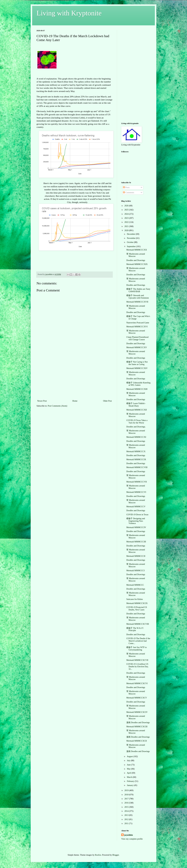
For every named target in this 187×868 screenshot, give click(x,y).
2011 (127, 823)
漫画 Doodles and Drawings (138, 723)
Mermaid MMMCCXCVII (137, 660)
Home (75, 401)
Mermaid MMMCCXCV (137, 698)
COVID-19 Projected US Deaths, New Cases (137, 608)
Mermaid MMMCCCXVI (137, 327)
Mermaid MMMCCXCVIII (138, 624)
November (131, 238)
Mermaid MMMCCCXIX (137, 264)
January (130, 785)
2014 (127, 811)
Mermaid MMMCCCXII (137, 410)
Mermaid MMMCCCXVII (137, 302)
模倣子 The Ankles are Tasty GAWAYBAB (138, 290)
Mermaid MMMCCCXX (137, 250)
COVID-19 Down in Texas (137, 515)
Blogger (116, 855)
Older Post (108, 401)
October (130, 242)
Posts (126, 187)
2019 (127, 790)
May (129, 769)
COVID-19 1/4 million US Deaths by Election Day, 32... (137, 667)
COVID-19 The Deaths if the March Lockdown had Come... (138, 641)
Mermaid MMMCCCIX (136, 459)
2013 (127, 815)
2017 (127, 799)
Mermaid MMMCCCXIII (137, 389)
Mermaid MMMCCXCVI (137, 683)
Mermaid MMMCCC (135, 585)
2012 (127, 819)
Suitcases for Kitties (135, 599)
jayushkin (128, 835)
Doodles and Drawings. (136, 427)
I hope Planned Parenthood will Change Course (137, 338)
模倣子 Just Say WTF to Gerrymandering (137, 649)
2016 (127, 803)
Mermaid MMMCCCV (136, 507)
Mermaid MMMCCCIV (136, 527)
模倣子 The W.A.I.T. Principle (135, 629)
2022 (127, 222)
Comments (129, 193)
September (131, 246)
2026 (127, 206)
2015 (127, 807)
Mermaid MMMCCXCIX (137, 603)
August (130, 756)
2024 (127, 214)
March (130, 777)
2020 (127, 230)
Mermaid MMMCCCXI (136, 437)
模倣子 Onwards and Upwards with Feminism (138, 297)
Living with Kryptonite (69, 13)
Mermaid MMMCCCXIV (137, 368)
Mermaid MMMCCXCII (137, 741)
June (129, 765)
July (129, 761)
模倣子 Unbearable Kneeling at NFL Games (138, 384)
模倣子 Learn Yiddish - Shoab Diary (136, 405)
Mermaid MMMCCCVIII (137, 467)
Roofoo (98, 855)
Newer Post (42, 401)
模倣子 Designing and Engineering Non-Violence (136, 521)
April (129, 773)
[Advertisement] (75, 377)
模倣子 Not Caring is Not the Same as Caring (137, 363)
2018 (127, 795)
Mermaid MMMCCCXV (137, 347)
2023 (127, 218)
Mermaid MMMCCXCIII (137, 727)
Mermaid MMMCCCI (136, 571)
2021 (127, 226)
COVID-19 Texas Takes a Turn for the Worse (137, 422)
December (131, 234)
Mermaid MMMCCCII (136, 556)
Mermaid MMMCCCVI (136, 492)
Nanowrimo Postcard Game (138, 323)
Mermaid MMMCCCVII (137, 482)
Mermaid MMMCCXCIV (137, 712)
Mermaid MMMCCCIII (136, 542)
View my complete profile (132, 839)
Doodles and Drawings (136, 260)
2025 (127, 210)
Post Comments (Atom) (57, 406)
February (131, 781)
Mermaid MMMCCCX (136, 451)
